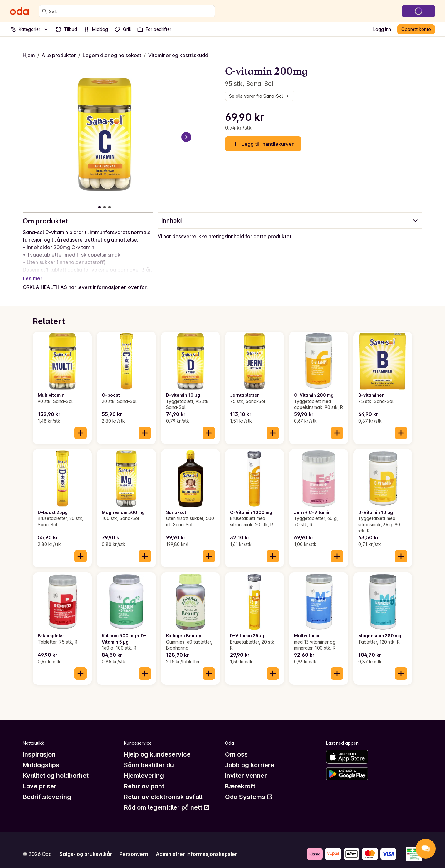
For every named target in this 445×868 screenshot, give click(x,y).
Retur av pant (144, 779)
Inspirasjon (39, 747)
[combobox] (131, 11)
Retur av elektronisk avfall (163, 789)
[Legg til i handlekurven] (81, 425)
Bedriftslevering (47, 789)
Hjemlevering (144, 768)
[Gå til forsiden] (19, 11)
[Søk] (45, 11)
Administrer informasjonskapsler (196, 846)
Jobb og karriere (250, 758)
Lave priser (40, 779)
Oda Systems (249, 789)
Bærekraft (240, 779)
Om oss (236, 747)
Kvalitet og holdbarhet (56, 768)
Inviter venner (246, 768)
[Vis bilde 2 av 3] (105, 207)
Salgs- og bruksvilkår (86, 846)
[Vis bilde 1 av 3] (100, 207)
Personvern (134, 846)
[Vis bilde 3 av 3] (110, 207)
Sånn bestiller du (149, 758)
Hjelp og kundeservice (157, 747)
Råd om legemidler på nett (167, 800)
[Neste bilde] (186, 137)
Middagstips (41, 758)
